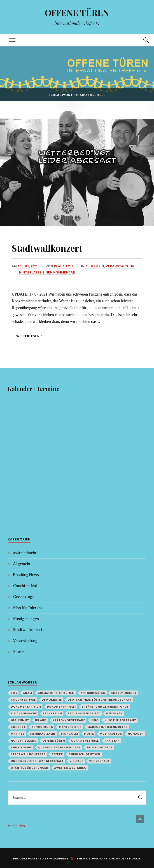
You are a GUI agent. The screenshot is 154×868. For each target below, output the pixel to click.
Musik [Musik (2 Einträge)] (89, 734)
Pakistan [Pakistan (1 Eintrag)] (112, 741)
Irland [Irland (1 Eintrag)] (41, 720)
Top (140, 819)
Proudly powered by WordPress (41, 858)
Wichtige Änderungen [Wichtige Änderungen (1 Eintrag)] (30, 768)
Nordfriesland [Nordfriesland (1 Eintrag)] (24, 741)
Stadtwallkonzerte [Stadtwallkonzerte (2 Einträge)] (28, 754)
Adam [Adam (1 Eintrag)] (28, 693)
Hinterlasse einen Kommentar (47, 272)
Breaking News (26, 575)
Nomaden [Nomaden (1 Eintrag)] (136, 734)
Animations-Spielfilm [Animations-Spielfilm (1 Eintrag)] (56, 693)
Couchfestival (25, 586)
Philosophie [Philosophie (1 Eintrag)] (21, 747)
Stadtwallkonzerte (29, 630)
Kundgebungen (26, 619)
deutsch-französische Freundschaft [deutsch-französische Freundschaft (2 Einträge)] (100, 700)
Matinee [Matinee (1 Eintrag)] (18, 734)
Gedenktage (24, 597)
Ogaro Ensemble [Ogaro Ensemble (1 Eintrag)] (85, 741)
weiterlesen (32, 336)
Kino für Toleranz (28, 608)
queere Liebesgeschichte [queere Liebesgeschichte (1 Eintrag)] (59, 747)
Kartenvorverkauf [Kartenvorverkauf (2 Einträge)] (69, 720)
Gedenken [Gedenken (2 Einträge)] (114, 713)
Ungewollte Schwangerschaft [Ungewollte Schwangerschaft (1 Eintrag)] (37, 761)
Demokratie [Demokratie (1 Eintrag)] (52, 700)
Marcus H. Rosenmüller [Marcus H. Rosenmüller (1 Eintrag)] (107, 727)
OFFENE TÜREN (77, 13)
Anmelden (16, 826)
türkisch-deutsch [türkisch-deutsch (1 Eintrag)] (85, 754)
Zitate (18, 652)
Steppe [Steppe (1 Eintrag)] (57, 754)
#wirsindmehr (25, 553)
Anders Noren (128, 858)
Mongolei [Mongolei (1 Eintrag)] (70, 734)
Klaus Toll (64, 266)
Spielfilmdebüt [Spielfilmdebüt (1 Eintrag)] (100, 747)
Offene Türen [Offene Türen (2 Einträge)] (54, 741)
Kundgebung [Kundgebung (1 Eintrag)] (42, 727)
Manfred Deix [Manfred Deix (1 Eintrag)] (70, 727)
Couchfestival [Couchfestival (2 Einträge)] (23, 700)
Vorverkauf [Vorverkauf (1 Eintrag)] (99, 761)
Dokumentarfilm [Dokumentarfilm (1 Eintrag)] (61, 707)
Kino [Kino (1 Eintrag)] (95, 720)
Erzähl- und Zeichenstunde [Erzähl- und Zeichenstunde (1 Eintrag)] (105, 707)
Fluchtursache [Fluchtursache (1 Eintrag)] (24, 713)
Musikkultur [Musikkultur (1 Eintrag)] (111, 734)
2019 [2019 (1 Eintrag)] (14, 693)
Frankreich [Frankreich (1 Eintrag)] (52, 713)
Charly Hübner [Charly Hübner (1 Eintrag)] (124, 693)
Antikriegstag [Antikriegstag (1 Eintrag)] (93, 693)
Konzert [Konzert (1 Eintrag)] (18, 727)
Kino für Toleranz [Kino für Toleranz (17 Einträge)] (120, 720)
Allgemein (95, 266)
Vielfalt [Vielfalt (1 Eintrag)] (76, 761)
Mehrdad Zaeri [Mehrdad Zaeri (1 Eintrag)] (43, 734)
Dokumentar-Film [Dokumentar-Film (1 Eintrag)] (26, 707)
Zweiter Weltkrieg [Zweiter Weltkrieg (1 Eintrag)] (70, 768)
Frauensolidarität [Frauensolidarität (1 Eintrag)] (84, 713)
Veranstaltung (120, 266)
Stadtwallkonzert (51, 247)
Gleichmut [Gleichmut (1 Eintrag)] (20, 720)
